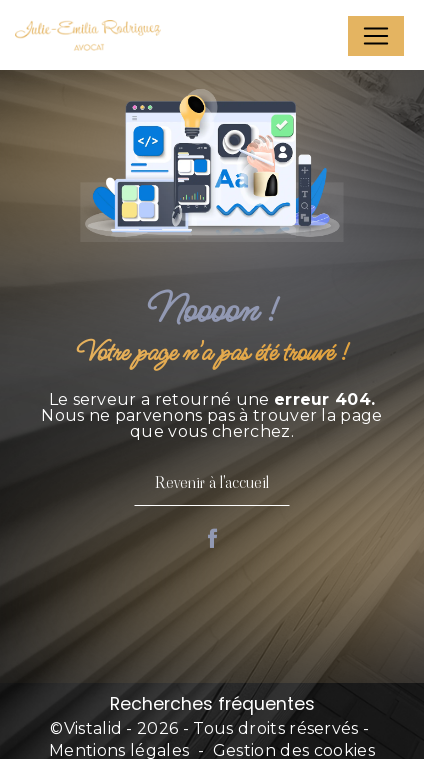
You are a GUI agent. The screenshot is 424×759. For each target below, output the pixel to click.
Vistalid (93, 728)
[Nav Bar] (376, 36)
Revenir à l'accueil (212, 482)
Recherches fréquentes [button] (212, 704)
